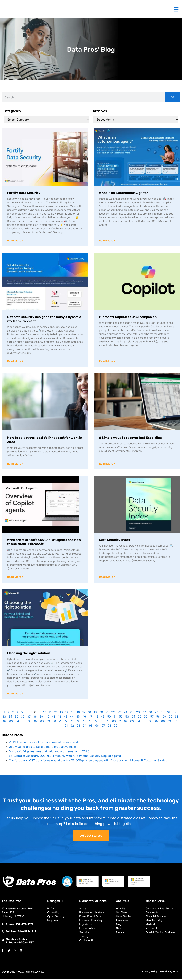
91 (66, 726)
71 (60, 722)
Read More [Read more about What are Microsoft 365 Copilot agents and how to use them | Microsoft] (14, 578)
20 (101, 713)
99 (116, 726)
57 (152, 717)
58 (158, 717)
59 (164, 717)
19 (95, 713)
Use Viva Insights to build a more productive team (42, 748)
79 (108, 722)
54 (133, 717)
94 (85, 726)
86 (151, 722)
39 (41, 717)
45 (78, 717)
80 (114, 722)
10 (45, 713)
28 (150, 713)
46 (84, 717)
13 (61, 713)
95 (91, 726)
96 (97, 726)
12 (56, 713)
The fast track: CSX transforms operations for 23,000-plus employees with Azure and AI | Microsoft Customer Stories (88, 761)
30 (163, 713)
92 (72, 726)
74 (78, 722)
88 (163, 722)
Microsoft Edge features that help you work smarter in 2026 (49, 752)
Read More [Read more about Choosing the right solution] (14, 694)
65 (23, 722)
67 (36, 722)
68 (42, 722)
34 (10, 717)
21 (107, 713)
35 (17, 717)
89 (169, 722)
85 (144, 722)
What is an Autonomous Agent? (123, 193)
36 (23, 717)
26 (138, 713)
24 (125, 713)
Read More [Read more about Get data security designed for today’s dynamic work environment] (14, 362)
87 (157, 722)
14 (67, 713)
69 (48, 722)
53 (127, 717)
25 (132, 713)
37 (29, 717)
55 (140, 717)
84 (138, 722)
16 (78, 713)
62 (5, 722)
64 (17, 722)
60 (170, 717)
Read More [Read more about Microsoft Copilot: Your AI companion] (106, 362)
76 (90, 722)
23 (119, 713)
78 (102, 722)
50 (109, 717)
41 (53, 717)
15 (73, 713)
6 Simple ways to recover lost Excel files (130, 438)
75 (84, 722)
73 (72, 722)
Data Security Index (114, 540)
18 (89, 713)
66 (30, 722)
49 (103, 717)
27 (144, 713)
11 (50, 713)
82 (126, 722)
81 (120, 722)
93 (78, 726)
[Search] (173, 97)
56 (146, 717)
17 (84, 713)
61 (176, 717)
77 (96, 722)
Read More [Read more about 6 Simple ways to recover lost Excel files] (106, 464)
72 (66, 722)
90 (175, 722)
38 (35, 717)
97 (103, 726)
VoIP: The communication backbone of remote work (44, 743)
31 (169, 713)
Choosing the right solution (29, 654)
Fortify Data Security (24, 193)
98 (109, 726)
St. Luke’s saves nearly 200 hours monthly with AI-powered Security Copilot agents (65, 757)
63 (11, 722)
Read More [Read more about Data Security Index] (106, 578)
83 (132, 722)
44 (72, 717)
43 (66, 717)
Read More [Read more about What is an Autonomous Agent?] (106, 241)
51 (115, 717)
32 (175, 713)
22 (113, 713)
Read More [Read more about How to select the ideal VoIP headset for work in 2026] (14, 464)
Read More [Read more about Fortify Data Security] (14, 241)
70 (54, 722)
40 (47, 717)
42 (59, 717)
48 (97, 717)
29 (156, 713)
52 (121, 717)
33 (4, 717)
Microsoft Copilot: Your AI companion (128, 317)
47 (90, 717)
